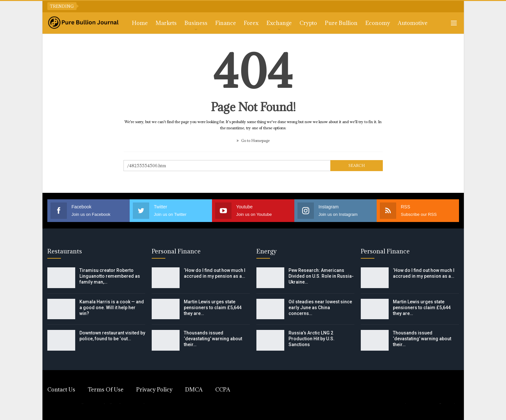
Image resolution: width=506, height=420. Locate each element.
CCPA (223, 390)
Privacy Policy (154, 390)
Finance (226, 23)
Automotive (413, 23)
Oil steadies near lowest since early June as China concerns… (320, 308)
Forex (251, 23)
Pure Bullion (341, 23)
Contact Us (61, 390)
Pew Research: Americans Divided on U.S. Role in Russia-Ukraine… (321, 276)
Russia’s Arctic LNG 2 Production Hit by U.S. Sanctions (312, 339)
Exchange (279, 23)
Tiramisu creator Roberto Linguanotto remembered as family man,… (110, 276)
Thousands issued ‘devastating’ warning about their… (213, 339)
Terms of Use (106, 390)
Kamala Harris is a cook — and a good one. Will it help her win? (112, 308)
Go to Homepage (253, 140)
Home (140, 23)
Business (196, 23)
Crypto (308, 23)
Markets (166, 23)
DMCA (194, 390)
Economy (378, 23)
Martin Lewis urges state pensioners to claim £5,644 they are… (213, 308)
